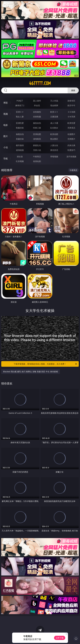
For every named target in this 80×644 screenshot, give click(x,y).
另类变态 (71, 128)
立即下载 (60, 638)
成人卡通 (54, 123)
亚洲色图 (37, 134)
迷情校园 (20, 150)
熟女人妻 (20, 117)
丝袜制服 (37, 117)
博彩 (6, 103)
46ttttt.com (40, 83)
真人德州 (37, 101)
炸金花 (37, 105)
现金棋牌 (54, 105)
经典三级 (37, 128)
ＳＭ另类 (71, 117)
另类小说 (37, 150)
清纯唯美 (37, 139)
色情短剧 (37, 161)
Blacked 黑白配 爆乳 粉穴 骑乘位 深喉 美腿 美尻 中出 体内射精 (31, 372)
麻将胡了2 (20, 105)
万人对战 (54, 101)
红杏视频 (20, 161)
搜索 (73, 90)
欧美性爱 (71, 123)
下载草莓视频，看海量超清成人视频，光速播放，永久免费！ (45, 364)
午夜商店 (37, 156)
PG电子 (20, 101)
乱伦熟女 (54, 128)
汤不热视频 (71, 156)
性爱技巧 (71, 150)
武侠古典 (71, 145)
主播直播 (54, 117)
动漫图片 (71, 134)
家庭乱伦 (37, 145)
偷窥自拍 (20, 134)
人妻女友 (54, 145)
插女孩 (20, 156)
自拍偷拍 (37, 112)
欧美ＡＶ (54, 112)
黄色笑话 (54, 150)
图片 (6, 136)
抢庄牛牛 (71, 105)
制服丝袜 (20, 128)
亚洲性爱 (20, 123)
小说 (6, 147)
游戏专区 (71, 101)
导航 (6, 159)
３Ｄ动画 (71, 112)
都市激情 (20, 145)
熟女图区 (54, 139)
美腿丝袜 (20, 139)
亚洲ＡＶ (20, 112)
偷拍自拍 (37, 123)
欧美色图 (54, 134)
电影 (6, 125)
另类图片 (71, 139)
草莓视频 (54, 156)
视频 (6, 114)
